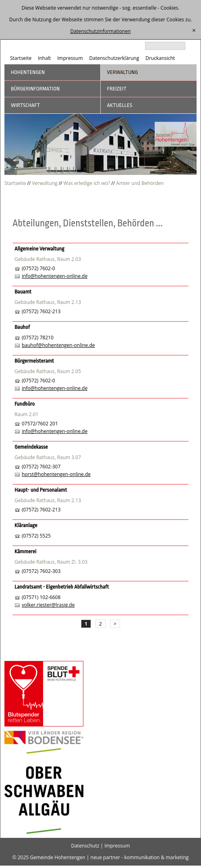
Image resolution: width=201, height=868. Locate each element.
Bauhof (22, 327)
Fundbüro (25, 404)
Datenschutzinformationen (100, 31)
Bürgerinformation (35, 89)
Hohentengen (28, 72)
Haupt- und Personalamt (41, 490)
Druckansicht (160, 58)
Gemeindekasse (31, 447)
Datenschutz (85, 846)
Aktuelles (120, 105)
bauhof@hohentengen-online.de (58, 345)
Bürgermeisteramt (34, 361)
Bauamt (23, 292)
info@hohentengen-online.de (55, 276)
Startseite (21, 58)
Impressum (70, 58)
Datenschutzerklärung (114, 58)
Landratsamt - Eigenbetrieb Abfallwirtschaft (62, 587)
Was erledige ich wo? (87, 183)
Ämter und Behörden (140, 183)
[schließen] (194, 31)
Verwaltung (123, 72)
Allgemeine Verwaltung (39, 249)
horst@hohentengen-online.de (56, 474)
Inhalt (44, 58)
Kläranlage (26, 525)
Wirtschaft (25, 105)
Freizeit (117, 89)
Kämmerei (25, 551)
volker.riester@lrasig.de (48, 605)
